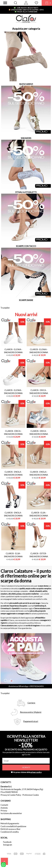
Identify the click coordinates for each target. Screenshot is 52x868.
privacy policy (36, 772)
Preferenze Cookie (31, 795)
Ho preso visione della (27, 772)
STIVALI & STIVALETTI (26, 192)
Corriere (31, 703)
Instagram (8, 845)
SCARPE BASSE (26, 300)
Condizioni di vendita (10, 832)
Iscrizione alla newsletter (11, 813)
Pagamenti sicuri (31, 721)
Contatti (4, 805)
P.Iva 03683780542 (9, 792)
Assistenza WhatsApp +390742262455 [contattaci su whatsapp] (26, 686)
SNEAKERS (26, 138)
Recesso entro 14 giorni (31, 712)
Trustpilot (5, 308)
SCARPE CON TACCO (26, 246)
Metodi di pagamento (10, 823)
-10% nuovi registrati (26, 8)
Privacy (4, 811)
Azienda (4, 808)
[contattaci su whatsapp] (3, 864)
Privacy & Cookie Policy (11, 795)
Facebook (7, 842)
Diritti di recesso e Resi (10, 829)
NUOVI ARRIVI (26, 84)
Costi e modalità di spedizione (13, 826)
